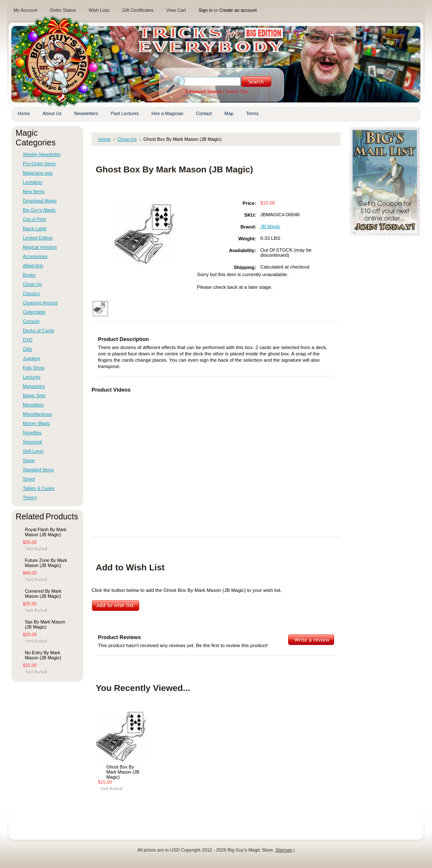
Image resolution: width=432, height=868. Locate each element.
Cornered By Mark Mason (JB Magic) (43, 594)
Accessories (35, 256)
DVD (28, 340)
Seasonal (32, 442)
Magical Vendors (40, 247)
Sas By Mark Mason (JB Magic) (45, 624)
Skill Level (33, 451)
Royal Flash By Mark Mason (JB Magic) (46, 532)
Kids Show (34, 368)
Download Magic (40, 201)
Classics (31, 293)
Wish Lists (99, 10)
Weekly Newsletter (42, 154)
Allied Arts (33, 266)
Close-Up (32, 284)
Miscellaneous (37, 414)
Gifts (27, 349)
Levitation (33, 182)
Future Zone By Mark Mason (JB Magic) (46, 563)
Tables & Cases (39, 488)
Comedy (31, 321)
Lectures (32, 377)
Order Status (63, 10)
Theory (30, 497)
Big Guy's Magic (39, 210)
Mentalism (33, 405)
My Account (25, 10)
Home (104, 139)
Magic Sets (34, 395)
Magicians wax (38, 173)
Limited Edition (38, 238)
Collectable (34, 312)
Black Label (35, 228)
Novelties (32, 433)
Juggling (31, 358)
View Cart (176, 10)
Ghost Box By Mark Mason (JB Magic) (123, 772)
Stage (29, 460)
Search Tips (236, 92)
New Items (34, 191)
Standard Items (38, 470)
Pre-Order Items (39, 164)
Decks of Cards (38, 331)
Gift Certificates (138, 10)
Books (29, 275)
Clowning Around (40, 303)
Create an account (238, 10)
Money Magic (36, 423)
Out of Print (34, 219)
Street (29, 479)
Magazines (34, 386)
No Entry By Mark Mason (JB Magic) (43, 655)
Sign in (206, 10)
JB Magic (270, 226)
